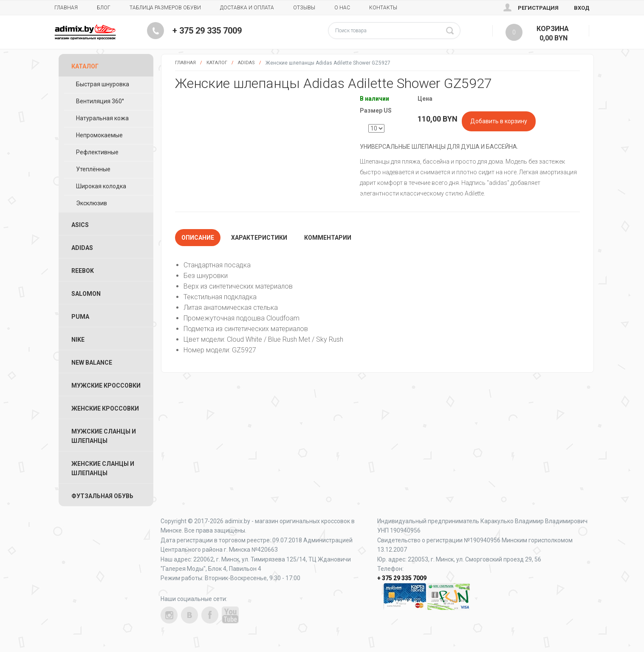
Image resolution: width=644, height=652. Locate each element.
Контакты (383, 8)
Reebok (83, 271)
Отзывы (304, 8)
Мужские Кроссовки (106, 386)
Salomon (86, 294)
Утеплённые (93, 169)
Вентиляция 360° (100, 101)
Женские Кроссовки (105, 408)
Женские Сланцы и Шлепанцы (103, 468)
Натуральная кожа (102, 118)
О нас (342, 8)
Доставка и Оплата (247, 8)
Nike (78, 340)
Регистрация (538, 8)
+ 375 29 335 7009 (207, 31)
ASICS (80, 225)
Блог (104, 8)
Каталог (217, 63)
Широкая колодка (101, 186)
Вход (582, 8)
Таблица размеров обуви (165, 8)
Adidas (246, 63)
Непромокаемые (99, 135)
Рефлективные (97, 152)
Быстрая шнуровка (103, 84)
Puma (80, 317)
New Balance (92, 363)
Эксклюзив (92, 203)
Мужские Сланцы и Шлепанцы (104, 436)
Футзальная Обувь (102, 496)
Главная (66, 8)
